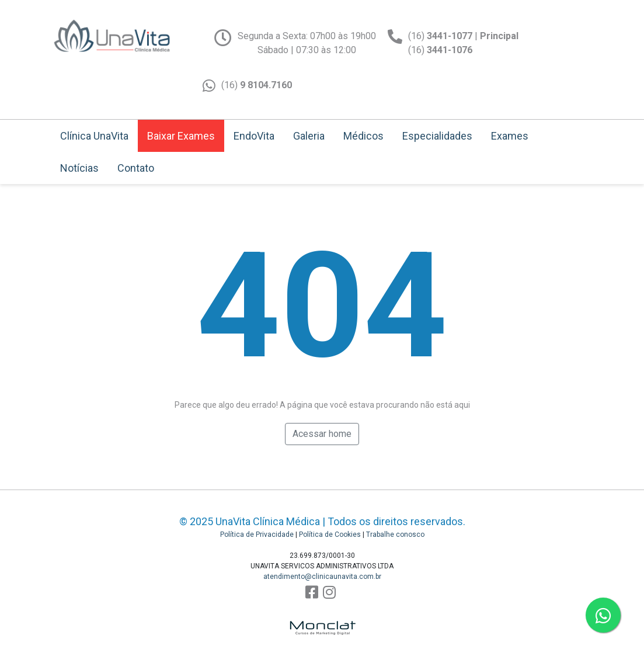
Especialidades (437, 136)
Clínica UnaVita (94, 136)
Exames (510, 136)
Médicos (363, 136)
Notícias (79, 168)
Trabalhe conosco (395, 534)
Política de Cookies (330, 534)
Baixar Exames (181, 136)
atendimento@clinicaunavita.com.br (322, 577)
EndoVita (254, 136)
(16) (257, 85)
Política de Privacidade (257, 534)
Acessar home (322, 434)
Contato (136, 168)
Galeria (309, 136)
